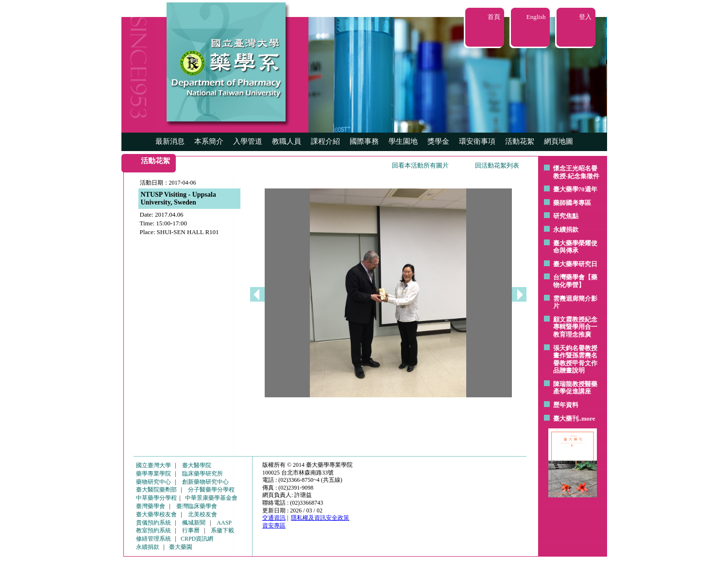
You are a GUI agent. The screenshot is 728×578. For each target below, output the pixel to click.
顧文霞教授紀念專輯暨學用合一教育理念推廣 (575, 327)
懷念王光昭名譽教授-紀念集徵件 (576, 172)
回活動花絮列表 (497, 165)
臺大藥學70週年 (575, 189)
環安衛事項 (477, 141)
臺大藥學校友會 (156, 514)
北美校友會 (203, 514)
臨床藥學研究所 (203, 474)
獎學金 (438, 141)
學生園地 (403, 141)
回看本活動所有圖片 (420, 165)
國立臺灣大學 (153, 465)
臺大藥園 (181, 547)
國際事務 (364, 141)
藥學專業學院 (153, 474)
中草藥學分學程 (156, 498)
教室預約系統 (153, 530)
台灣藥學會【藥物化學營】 (575, 281)
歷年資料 (566, 405)
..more (587, 418)
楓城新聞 (194, 523)
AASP (224, 523)
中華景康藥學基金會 (211, 498)
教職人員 (287, 141)
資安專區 (274, 526)
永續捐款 (566, 229)
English (536, 17)
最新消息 (170, 141)
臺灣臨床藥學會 (197, 506)
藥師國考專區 (572, 203)
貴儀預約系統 (153, 523)
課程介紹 (325, 141)
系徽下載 (222, 530)
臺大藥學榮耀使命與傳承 (575, 247)
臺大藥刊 (566, 418)
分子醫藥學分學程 (211, 490)
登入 (585, 17)
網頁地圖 (559, 141)
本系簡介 (209, 141)
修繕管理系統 (153, 539)
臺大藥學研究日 (575, 264)
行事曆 (191, 530)
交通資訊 (274, 518)
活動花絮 (520, 141)
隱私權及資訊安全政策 (320, 518)
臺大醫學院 (197, 465)
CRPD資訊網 (197, 539)
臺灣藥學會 (151, 506)
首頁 (494, 17)
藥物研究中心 (153, 482)
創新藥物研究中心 (205, 482)
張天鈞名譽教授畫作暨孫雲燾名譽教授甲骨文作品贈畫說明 (575, 359)
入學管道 (248, 141)
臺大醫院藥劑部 (156, 490)
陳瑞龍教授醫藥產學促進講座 (575, 388)
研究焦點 (566, 216)
